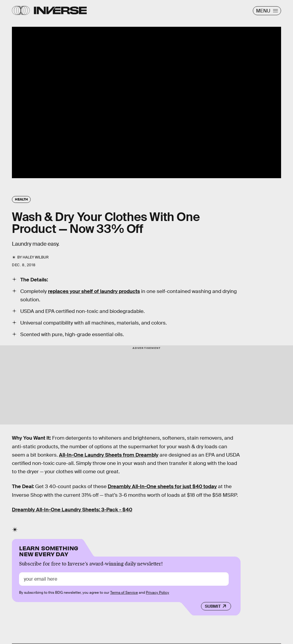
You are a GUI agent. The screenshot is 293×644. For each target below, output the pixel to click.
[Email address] (124, 579)
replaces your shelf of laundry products (94, 291)
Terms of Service (124, 593)
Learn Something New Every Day (49, 550)
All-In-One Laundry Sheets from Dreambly (109, 455)
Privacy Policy (158, 593)
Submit (213, 606)
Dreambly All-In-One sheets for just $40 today (162, 486)
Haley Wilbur (36, 257)
